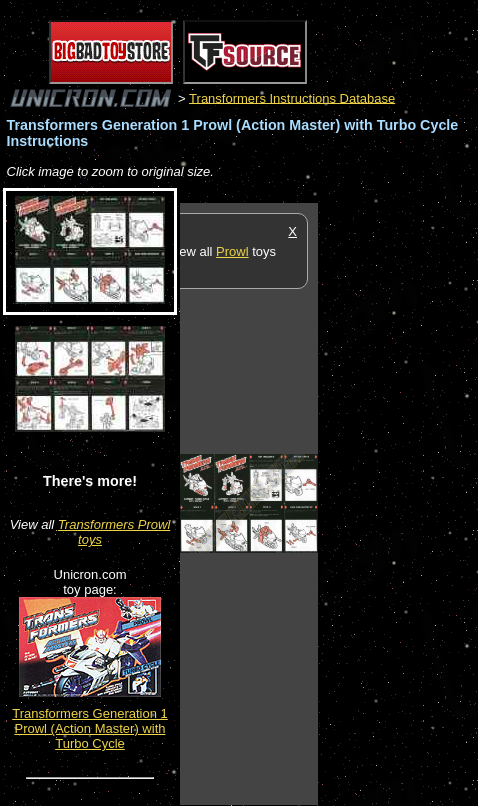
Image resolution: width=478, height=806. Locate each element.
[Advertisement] (398, 503)
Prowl (232, 251)
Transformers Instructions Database (292, 97)
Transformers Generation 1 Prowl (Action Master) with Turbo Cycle (90, 728)
